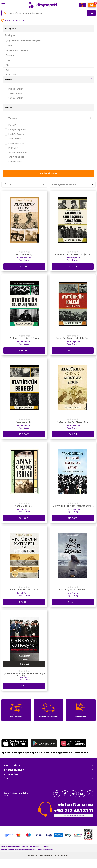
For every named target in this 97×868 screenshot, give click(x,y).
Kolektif (10, 125)
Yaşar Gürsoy (24, 260)
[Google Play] (44, 744)
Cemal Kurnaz (13, 162)
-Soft (30, 855)
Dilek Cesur (12, 148)
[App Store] (15, 744)
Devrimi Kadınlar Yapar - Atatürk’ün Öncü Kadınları (73, 506)
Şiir (7, 65)
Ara (91, 13)
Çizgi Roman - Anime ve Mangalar (23, 40)
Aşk (8, 70)
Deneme (10, 55)
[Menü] (3, 5)
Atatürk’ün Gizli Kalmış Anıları (24, 338)
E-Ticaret (39, 855)
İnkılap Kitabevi (14, 93)
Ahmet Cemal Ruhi (16, 152)
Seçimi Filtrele (48, 174)
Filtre (24, 184)
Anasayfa (6, 21)
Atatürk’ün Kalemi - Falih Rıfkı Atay (73, 338)
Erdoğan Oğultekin (16, 130)
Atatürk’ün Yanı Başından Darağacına (73, 254)
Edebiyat (10, 35)
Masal (9, 45)
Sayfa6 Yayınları (14, 98)
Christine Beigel (14, 157)
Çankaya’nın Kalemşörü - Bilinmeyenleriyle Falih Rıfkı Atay (24, 674)
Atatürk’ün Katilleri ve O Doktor (24, 590)
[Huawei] (73, 744)
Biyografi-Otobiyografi (17, 50)
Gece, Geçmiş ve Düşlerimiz (73, 590)
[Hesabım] (82, 5)
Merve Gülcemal (15, 143)
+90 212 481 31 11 (74, 811)
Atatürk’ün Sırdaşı (24, 254)
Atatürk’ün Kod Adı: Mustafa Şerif (73, 422)
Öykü (9, 60)
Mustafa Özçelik (14, 134)
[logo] (43, 5)
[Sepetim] (92, 5)
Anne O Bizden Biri (24, 506)
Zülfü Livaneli (13, 139)
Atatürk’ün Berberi (24, 422)
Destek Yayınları (14, 89)
